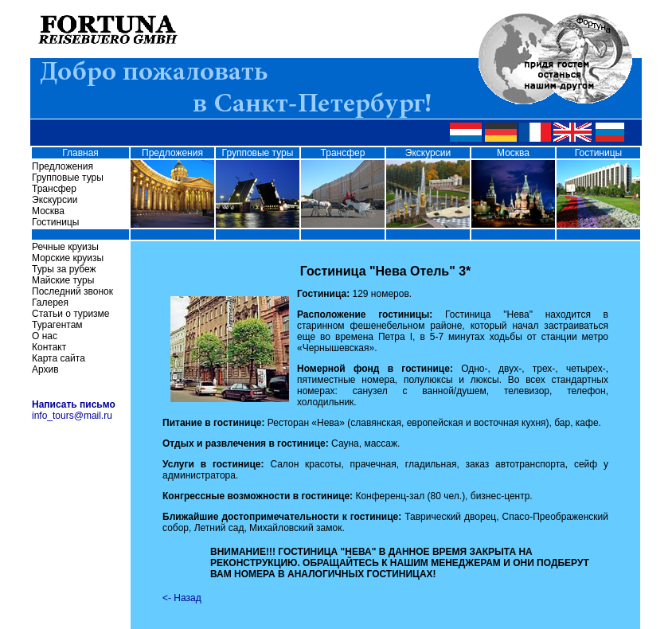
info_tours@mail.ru (72, 416)
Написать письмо (74, 404)
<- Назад (182, 598)
